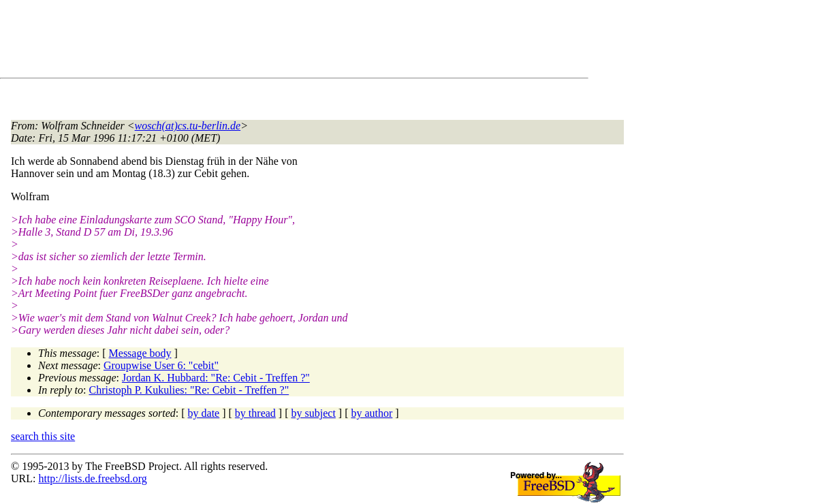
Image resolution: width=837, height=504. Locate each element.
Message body (140, 353)
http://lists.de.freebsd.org (92, 478)
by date (204, 413)
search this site (43, 436)
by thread (255, 413)
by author (372, 413)
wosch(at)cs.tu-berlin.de (188, 126)
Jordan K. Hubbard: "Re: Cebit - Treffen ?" (216, 378)
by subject (314, 413)
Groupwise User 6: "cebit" (161, 365)
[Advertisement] (259, 42)
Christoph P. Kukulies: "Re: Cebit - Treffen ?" (189, 390)
